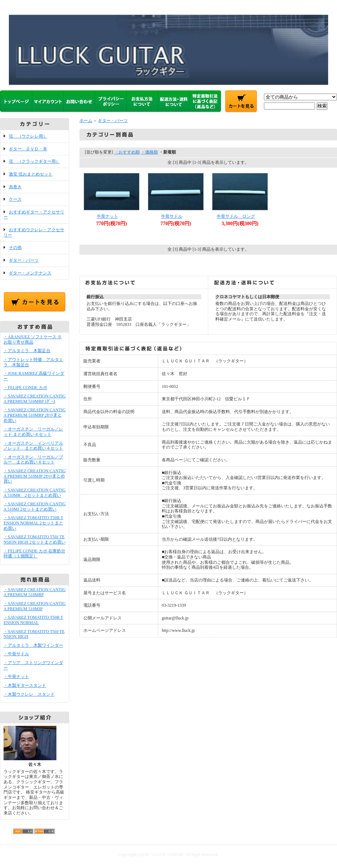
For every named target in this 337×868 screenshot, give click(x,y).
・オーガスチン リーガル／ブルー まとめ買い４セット (33, 460)
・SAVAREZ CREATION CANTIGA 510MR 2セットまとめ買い (35, 493)
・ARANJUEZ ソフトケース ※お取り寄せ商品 (33, 340)
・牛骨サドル (16, 654)
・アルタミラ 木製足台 (27, 351)
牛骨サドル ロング (236, 216)
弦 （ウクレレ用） (28, 136)
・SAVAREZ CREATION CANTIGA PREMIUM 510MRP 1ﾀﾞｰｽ (35, 399)
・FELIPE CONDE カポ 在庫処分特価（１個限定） (34, 554)
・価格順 (149, 152)
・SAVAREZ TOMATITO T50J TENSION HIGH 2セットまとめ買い (35, 539)
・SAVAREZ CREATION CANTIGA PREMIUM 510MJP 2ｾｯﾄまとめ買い (35, 476)
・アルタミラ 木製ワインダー (33, 645)
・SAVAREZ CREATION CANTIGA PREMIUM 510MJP (35, 606)
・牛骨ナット (16, 677)
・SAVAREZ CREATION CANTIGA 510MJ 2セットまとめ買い (35, 507)
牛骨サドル (172, 216)
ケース (15, 199)
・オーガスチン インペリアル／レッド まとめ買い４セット (33, 446)
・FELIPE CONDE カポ (25, 388)
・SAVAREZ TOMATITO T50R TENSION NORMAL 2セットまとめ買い (33, 523)
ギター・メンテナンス (30, 273)
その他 (15, 247)
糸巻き (15, 187)
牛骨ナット (107, 216)
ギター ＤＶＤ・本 (28, 149)
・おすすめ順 (127, 152)
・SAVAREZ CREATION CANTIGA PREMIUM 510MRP (35, 592)
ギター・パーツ (24, 260)
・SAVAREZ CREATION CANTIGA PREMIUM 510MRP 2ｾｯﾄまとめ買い (35, 415)
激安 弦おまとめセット (31, 174)
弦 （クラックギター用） (34, 161)
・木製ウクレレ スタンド (29, 694)
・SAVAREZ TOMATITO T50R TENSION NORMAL (33, 620)
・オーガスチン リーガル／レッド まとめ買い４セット (33, 432)
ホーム (86, 121)
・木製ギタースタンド (25, 685)
